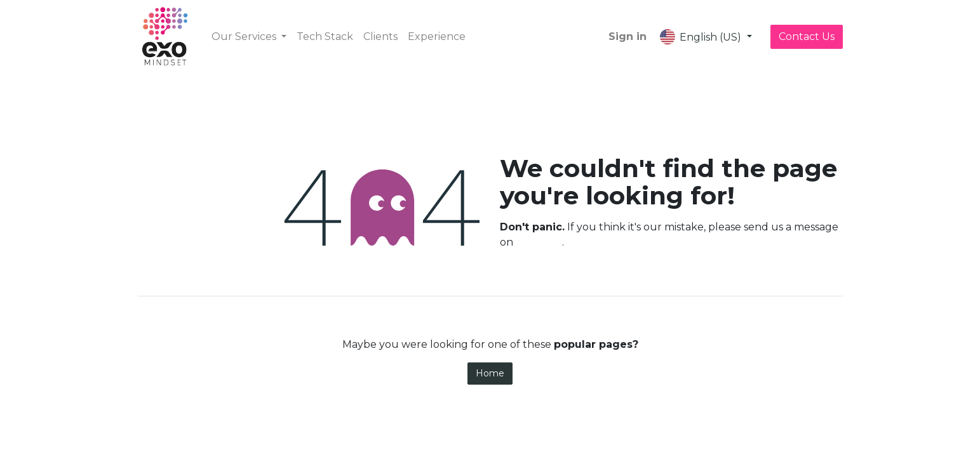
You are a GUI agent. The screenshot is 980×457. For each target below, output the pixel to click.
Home (490, 373)
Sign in (628, 36)
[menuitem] (325, 37)
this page (539, 242)
